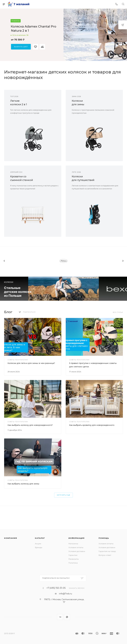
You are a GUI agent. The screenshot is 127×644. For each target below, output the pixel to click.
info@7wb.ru (65, 594)
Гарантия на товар (107, 551)
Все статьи (118, 312)
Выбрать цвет (21, 47)
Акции (38, 544)
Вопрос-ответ (105, 555)
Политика (73, 563)
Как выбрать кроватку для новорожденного (92, 425)
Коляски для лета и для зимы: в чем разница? (31, 363)
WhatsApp (67, 617)
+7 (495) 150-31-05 (56, 588)
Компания (11, 538)
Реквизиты (74, 559)
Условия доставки (77, 551)
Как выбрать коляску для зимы (23, 484)
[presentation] (4, 261)
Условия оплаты (76, 547)
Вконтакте (60, 617)
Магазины (73, 544)
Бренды (39, 547)
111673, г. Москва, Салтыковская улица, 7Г (64, 601)
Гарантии (73, 555)
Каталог (40, 538)
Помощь (104, 538)
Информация (76, 538)
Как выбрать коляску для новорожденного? (30, 425)
